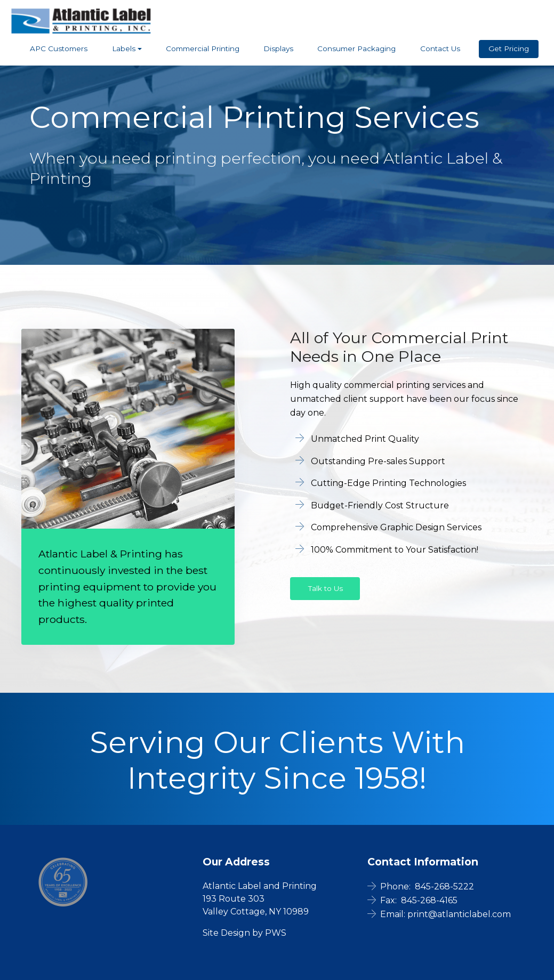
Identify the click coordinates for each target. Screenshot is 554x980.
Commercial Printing (203, 48)
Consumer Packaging (356, 48)
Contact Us (440, 48)
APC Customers (59, 48)
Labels (124, 48)
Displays (278, 48)
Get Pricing (509, 48)
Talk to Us (326, 588)
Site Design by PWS (244, 933)
